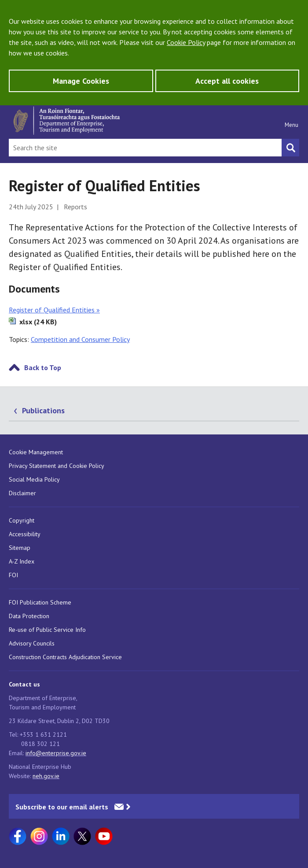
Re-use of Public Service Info (47, 630)
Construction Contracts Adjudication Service (65, 657)
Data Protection (29, 616)
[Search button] (290, 148)
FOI (13, 575)
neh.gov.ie (46, 776)
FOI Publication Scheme (40, 602)
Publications (43, 410)
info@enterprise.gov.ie (56, 753)
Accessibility (25, 534)
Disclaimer (22, 493)
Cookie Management (36, 452)
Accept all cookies (227, 81)
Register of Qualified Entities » (54, 310)
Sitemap (20, 548)
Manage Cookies (81, 81)
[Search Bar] (145, 148)
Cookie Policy (186, 42)
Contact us (24, 684)
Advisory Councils (32, 643)
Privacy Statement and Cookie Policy (57, 466)
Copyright (22, 520)
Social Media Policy (34, 479)
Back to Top (43, 367)
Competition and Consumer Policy (80, 339)
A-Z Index (22, 561)
